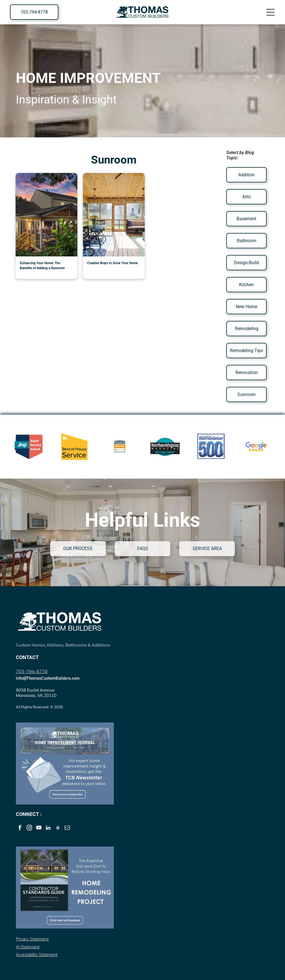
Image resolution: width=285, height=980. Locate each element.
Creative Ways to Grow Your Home (112, 263)
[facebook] (20, 828)
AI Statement (28, 947)
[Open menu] (271, 12)
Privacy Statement (32, 939)
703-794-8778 (32, 671)
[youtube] (39, 828)
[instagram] (29, 828)
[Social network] (58, 828)
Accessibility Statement (37, 955)
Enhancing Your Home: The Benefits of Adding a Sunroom (42, 266)
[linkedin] (48, 828)
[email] (67, 828)
